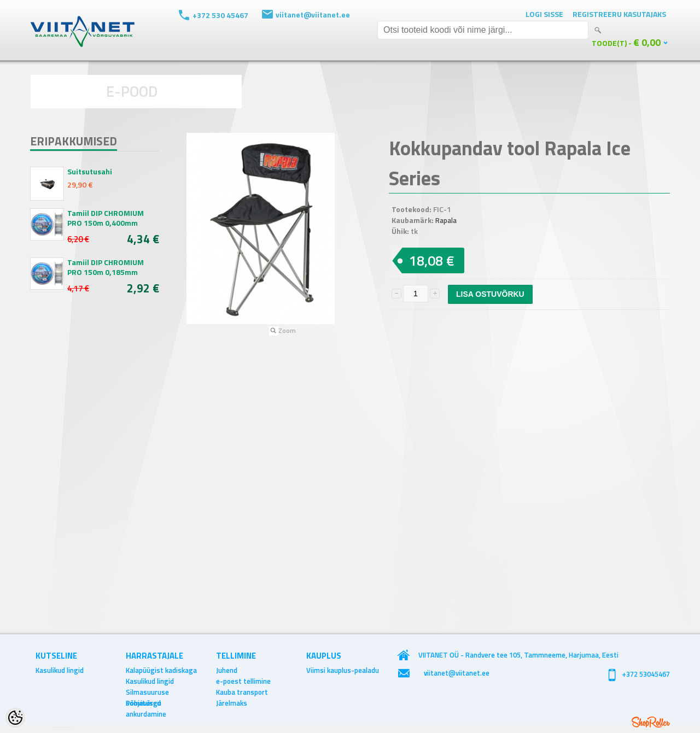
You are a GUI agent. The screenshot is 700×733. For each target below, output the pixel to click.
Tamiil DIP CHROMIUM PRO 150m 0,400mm (106, 218)
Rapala (446, 220)
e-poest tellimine (243, 681)
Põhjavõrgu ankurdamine (146, 703)
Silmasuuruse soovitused (147, 692)
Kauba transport (242, 692)
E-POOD (132, 91)
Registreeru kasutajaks (619, 14)
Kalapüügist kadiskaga (161, 670)
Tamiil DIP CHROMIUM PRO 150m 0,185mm (106, 267)
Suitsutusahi (90, 172)
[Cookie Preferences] (15, 718)
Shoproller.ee (651, 722)
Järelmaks (232, 703)
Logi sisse (544, 14)
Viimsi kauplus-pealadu (343, 670)
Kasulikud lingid (60, 670)
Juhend (227, 670)
